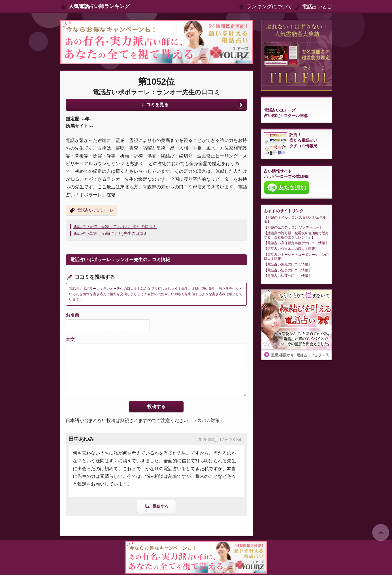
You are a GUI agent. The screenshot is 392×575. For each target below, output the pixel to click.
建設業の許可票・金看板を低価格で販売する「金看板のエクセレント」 (296, 235)
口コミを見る (155, 105)
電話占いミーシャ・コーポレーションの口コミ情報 (296, 257)
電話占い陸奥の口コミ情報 (288, 270)
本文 (70, 339)
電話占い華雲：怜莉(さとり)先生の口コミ (110, 233)
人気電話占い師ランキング (99, 6)
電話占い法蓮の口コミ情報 (288, 276)
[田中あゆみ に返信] (156, 506)
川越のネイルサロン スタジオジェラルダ (295, 220)
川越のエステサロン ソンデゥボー (293, 227)
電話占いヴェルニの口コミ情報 (291, 249)
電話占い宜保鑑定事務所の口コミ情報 (296, 243)
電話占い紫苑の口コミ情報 (288, 264)
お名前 (73, 315)
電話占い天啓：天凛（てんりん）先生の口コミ (115, 227)
